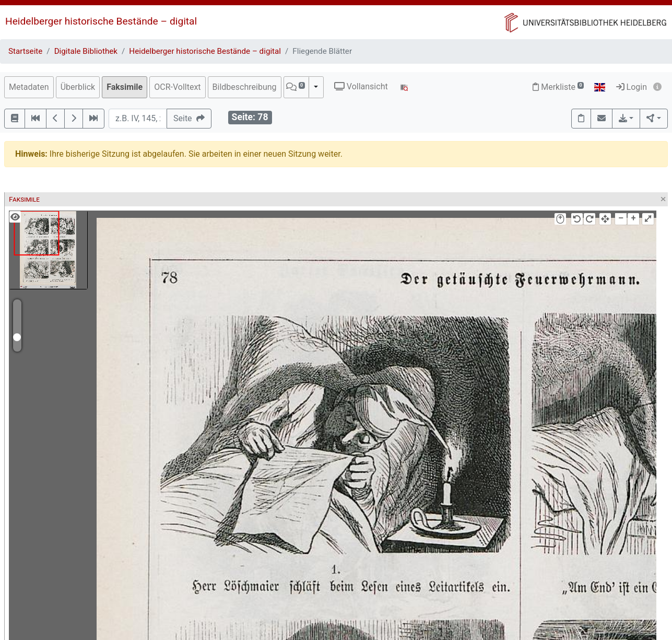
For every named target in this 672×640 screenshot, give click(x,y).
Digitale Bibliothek (86, 51)
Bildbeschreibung (245, 87)
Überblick (78, 87)
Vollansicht (361, 86)
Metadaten (29, 87)
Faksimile (125, 87)
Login (632, 87)
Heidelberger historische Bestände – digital (101, 21)
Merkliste (558, 87)
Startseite (25, 51)
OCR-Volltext (177, 87)
